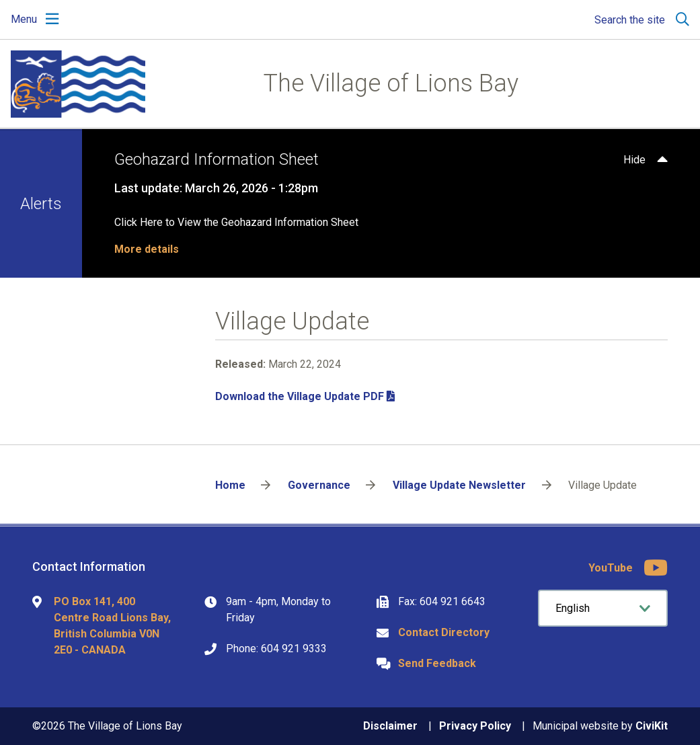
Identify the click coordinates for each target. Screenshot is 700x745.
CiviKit (652, 726)
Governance (319, 485)
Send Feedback (437, 663)
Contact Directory (444, 632)
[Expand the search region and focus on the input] (639, 19)
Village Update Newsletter (459, 485)
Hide (634, 160)
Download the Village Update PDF (300, 396)
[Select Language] (603, 608)
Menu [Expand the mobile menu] (24, 19)
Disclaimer (390, 726)
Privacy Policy (475, 726)
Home (230, 485)
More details (147, 249)
